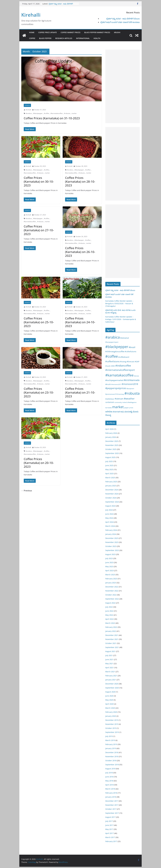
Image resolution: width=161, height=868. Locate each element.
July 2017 (109, 821)
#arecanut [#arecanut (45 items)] (125, 338)
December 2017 (112, 801)
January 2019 (111, 748)
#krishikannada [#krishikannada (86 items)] (132, 380)
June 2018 (109, 777)
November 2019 (112, 724)
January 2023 (111, 583)
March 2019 (110, 740)
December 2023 (112, 538)
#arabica (29, 113)
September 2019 (112, 732)
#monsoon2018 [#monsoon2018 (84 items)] (130, 384)
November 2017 (112, 805)
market (74, 113)
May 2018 (109, 781)
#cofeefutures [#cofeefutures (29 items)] (131, 351)
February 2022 (111, 627)
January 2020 (111, 716)
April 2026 (109, 429)
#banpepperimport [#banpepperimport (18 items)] (112, 342)
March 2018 (110, 789)
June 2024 (109, 514)
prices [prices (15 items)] (131, 408)
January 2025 (111, 486)
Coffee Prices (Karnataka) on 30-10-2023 (39, 181)
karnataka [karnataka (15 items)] (109, 408)
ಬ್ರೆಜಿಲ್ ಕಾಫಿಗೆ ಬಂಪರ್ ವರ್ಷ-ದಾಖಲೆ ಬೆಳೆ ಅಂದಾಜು (120, 22)
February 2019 (111, 744)
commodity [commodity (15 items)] (118, 402)
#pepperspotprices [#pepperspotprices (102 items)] (116, 388)
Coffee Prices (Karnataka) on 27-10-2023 (39, 230)
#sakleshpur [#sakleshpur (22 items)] (110, 399)
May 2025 (109, 469)
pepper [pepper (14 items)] (126, 408)
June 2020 (109, 696)
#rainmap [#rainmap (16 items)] (121, 394)
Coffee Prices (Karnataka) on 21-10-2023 (80, 392)
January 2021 (111, 680)
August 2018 (110, 769)
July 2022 (109, 607)
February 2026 (111, 433)
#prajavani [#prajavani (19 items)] (130, 388)
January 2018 (111, 797)
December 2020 (112, 684)
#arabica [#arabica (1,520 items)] (113, 337)
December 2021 (112, 635)
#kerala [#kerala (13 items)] (136, 376)
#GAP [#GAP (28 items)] (137, 362)
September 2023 (112, 550)
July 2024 (109, 510)
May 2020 (109, 700)
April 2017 (109, 833)
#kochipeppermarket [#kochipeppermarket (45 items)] (114, 380)
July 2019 (109, 736)
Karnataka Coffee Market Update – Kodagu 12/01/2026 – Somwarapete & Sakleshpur (121, 319)
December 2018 (112, 752)
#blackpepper (38, 113)
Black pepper (45, 38)
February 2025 (111, 482)
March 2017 (110, 837)
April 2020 (109, 704)
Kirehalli (31, 15)
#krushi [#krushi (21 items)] (108, 384)
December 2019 (112, 720)
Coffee (32, 38)
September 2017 (112, 813)
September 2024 (112, 502)
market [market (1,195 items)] (118, 407)
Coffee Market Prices (71, 32)
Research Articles (64, 38)
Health (97, 38)
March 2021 (110, 672)
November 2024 (112, 494)
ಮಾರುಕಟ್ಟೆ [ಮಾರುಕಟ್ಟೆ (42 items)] (128, 412)
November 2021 (112, 639)
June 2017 (109, 825)
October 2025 (111, 449)
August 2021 (110, 651)
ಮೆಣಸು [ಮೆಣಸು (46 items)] (136, 412)
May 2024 (109, 518)
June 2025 (109, 465)
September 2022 (112, 599)
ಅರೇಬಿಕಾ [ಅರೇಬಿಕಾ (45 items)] (109, 412)
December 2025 (112, 441)
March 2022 (110, 623)
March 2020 (110, 708)
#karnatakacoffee (57, 113)
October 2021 (111, 643)
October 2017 (111, 809)
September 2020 (112, 688)
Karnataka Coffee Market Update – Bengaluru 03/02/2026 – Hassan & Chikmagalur (119, 303)
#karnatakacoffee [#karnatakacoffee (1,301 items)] (119, 375)
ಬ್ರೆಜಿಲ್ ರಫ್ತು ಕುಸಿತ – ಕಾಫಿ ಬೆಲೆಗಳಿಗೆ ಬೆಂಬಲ (123, 19)
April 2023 (109, 571)
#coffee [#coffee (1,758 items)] (112, 356)
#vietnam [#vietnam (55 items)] (119, 399)
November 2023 (112, 542)
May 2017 (109, 829)
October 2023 (111, 546)
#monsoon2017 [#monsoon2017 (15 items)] (116, 384)
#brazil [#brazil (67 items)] (132, 347)
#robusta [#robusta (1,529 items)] (132, 393)
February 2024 (111, 530)
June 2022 (109, 611)
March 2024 (110, 526)
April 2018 (109, 785)
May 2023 (109, 566)
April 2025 (109, 474)
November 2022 (112, 591)
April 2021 (109, 668)
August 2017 (110, 817)
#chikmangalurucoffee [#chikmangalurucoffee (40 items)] (115, 351)
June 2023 (109, 562)
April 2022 (109, 619)
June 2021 (109, 659)
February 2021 (111, 676)
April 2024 (109, 522)
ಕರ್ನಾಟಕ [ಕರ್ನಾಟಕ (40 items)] (116, 412)
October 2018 (111, 761)
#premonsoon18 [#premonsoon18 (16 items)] (111, 394)
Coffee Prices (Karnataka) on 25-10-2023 (39, 322)
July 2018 (109, 773)
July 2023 (109, 558)
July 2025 (109, 461)
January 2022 (111, 631)
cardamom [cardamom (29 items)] (110, 402)
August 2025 (110, 457)
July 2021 (109, 655)
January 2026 (111, 437)
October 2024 (111, 498)
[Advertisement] (123, 86)
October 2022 (111, 595)
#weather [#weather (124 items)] (129, 399)
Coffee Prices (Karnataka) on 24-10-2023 (80, 322)
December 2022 (112, 587)
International (83, 38)
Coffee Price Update (48, 32)
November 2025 (112, 445)
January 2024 (111, 534)
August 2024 (110, 506)
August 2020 (110, 692)
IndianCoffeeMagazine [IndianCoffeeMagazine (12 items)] (129, 402)
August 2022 (110, 603)
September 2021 (112, 647)
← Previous (27, 491)
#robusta (67, 113)
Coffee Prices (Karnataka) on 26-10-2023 (80, 252)
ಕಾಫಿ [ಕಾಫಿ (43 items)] (122, 412)
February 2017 (111, 841)
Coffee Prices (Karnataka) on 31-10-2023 (52, 118)
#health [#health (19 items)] (108, 366)
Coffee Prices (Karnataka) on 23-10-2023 (39, 392)
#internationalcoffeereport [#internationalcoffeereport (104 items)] (120, 370)
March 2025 (110, 478)
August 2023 (110, 554)
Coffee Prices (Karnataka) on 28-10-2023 (80, 181)
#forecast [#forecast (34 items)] (130, 362)
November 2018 (112, 756)
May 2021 (109, 663)
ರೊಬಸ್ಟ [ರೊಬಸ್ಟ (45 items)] (108, 415)
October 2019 (111, 728)
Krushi (117, 32)
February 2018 (111, 793)
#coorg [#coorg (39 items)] (123, 361)
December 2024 (112, 490)
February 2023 (111, 579)
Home (32, 32)
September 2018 (112, 765)
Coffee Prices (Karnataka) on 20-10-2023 (39, 463)
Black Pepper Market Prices (97, 32)
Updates (27, 105)
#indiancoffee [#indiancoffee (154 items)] (123, 366)
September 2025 (112, 453)
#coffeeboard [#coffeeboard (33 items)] (124, 357)
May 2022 (109, 615)
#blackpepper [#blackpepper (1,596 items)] (117, 347)
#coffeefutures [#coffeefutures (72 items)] (112, 361)
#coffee (47, 113)
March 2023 (110, 575)
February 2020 (111, 712)
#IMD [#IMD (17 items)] (113, 366)
